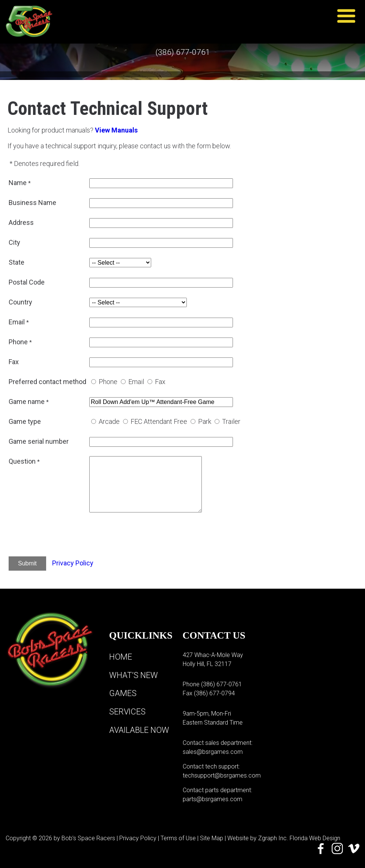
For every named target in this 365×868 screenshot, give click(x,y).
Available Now (140, 729)
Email (136, 382)
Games (123, 693)
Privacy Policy (73, 563)
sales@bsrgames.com (213, 752)
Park (205, 421)
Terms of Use (178, 838)
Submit (27, 563)
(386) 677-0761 (183, 53)
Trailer (231, 421)
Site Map (212, 838)
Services (128, 711)
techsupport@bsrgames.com (222, 775)
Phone (108, 382)
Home (121, 657)
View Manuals (116, 130)
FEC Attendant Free (159, 421)
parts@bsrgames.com (213, 799)
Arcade (109, 421)
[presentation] (146, 536)
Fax (160, 382)
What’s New (134, 675)
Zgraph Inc (272, 838)
